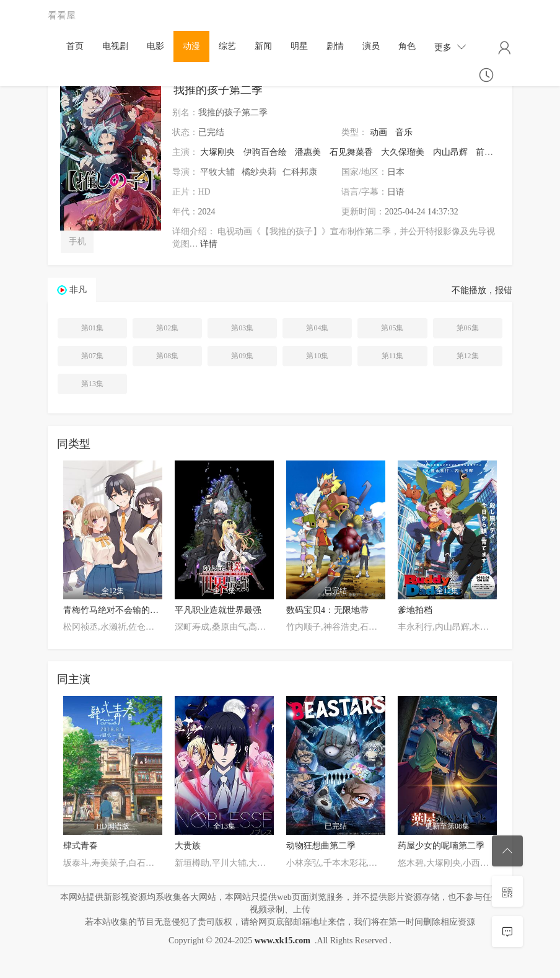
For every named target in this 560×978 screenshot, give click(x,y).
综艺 (227, 46)
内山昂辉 (450, 152)
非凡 (78, 290)
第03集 (242, 328)
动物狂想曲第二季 (321, 846)
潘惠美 (308, 152)
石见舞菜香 (351, 152)
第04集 (317, 328)
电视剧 (115, 46)
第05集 (392, 328)
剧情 (335, 46)
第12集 (468, 356)
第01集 (92, 328)
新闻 (263, 46)
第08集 (167, 356)
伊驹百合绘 (265, 152)
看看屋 (62, 15)
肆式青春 (81, 846)
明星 (299, 46)
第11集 (393, 356)
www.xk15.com (282, 941)
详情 (209, 244)
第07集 (92, 356)
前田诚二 (493, 152)
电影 (155, 46)
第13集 (92, 384)
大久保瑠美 (403, 152)
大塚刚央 (217, 152)
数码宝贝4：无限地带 (327, 610)
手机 (77, 241)
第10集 (317, 356)
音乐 (404, 132)
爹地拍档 (415, 610)
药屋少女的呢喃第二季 (441, 846)
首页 (75, 46)
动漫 (191, 46)
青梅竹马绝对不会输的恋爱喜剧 (124, 610)
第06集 (468, 328)
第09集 (242, 356)
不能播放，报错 (482, 290)
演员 (371, 46)
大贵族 (188, 846)
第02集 (167, 328)
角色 (407, 46)
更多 (450, 47)
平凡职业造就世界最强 (218, 610)
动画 (378, 132)
